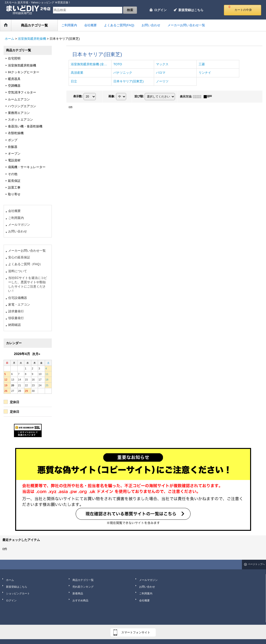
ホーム (10, 580)
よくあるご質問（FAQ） (25, 264)
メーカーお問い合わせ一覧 (27, 251)
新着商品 (78, 593)
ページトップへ (256, 564)
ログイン (160, 10)
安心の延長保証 (19, 257)
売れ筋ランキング (83, 587)
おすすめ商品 (80, 600)
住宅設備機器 (18, 298)
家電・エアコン (19, 305)
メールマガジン (19, 225)
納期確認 (14, 325)
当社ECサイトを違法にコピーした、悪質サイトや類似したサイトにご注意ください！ (28, 284)
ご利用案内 (16, 218)
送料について (18, 271)
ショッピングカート (18, 593)
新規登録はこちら (191, 10)
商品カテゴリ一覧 (83, 580)
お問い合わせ (18, 231)
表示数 (78, 96)
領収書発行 (16, 318)
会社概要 (14, 211)
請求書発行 (16, 311)
